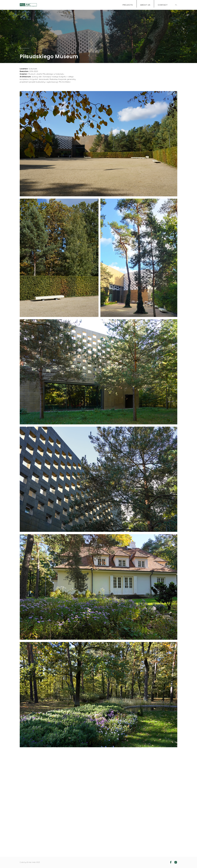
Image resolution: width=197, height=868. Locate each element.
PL (176, 5)
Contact (163, 5)
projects (128, 5)
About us (145, 5)
